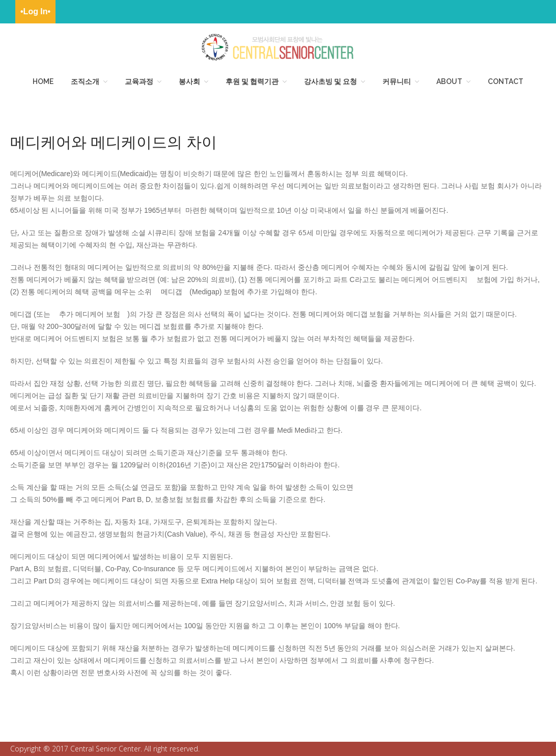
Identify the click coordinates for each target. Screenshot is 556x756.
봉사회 (189, 81)
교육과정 (139, 81)
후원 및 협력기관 (252, 81)
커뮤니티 (397, 81)
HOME (43, 81)
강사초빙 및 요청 (330, 81)
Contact (506, 81)
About (449, 81)
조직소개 (85, 81)
